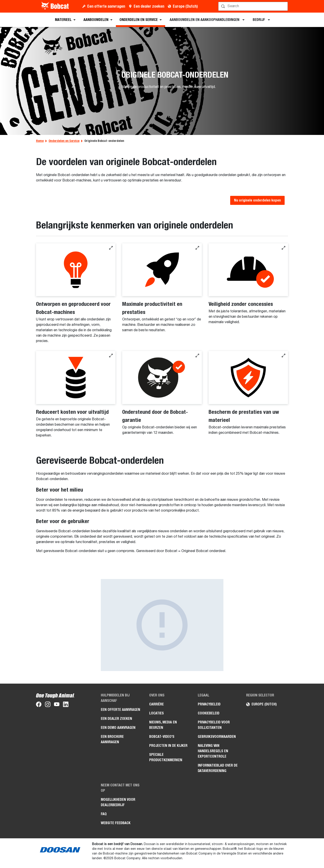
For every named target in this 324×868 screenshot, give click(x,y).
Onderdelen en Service (64, 141)
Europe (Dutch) (185, 6)
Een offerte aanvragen (106, 6)
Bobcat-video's (162, 737)
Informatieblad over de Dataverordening (218, 768)
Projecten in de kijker (168, 746)
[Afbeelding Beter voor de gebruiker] (162, 625)
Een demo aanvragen (118, 728)
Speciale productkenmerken (166, 757)
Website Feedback (116, 823)
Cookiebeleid (209, 713)
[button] (111, 248)
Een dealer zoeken (149, 6)
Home (40, 141)
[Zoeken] (253, 6)
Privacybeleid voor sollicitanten (214, 725)
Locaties (156, 713)
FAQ (104, 814)
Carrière (156, 704)
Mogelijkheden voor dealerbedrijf (118, 802)
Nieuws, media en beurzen (163, 725)
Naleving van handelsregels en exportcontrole (213, 751)
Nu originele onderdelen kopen (257, 200)
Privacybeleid (209, 704)
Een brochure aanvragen (112, 739)
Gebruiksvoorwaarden (217, 737)
